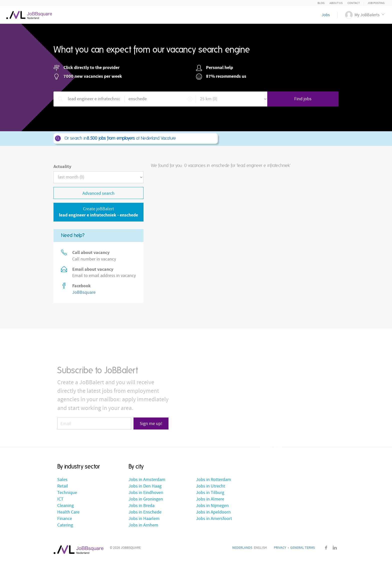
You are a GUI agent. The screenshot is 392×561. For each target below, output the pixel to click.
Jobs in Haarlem (144, 519)
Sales (62, 480)
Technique (67, 493)
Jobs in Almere (210, 499)
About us (336, 3)
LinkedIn (335, 548)
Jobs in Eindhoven (146, 493)
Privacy (280, 548)
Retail (63, 486)
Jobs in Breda (141, 506)
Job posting (376, 3)
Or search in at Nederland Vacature (135, 138)
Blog (321, 3)
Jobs (326, 15)
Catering (65, 525)
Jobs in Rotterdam (213, 480)
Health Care (68, 512)
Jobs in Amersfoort (214, 519)
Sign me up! (151, 424)
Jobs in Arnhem (143, 525)
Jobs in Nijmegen (212, 506)
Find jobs (303, 99)
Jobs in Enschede (145, 512)
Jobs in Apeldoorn (213, 512)
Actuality (62, 167)
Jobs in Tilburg (210, 493)
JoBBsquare (84, 292)
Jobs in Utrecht (210, 486)
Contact (354, 3)
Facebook (326, 548)
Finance (65, 519)
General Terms (302, 548)
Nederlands (242, 548)
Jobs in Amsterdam (147, 480)
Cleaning (65, 506)
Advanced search (98, 193)
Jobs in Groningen (146, 499)
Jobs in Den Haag (145, 486)
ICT (60, 499)
